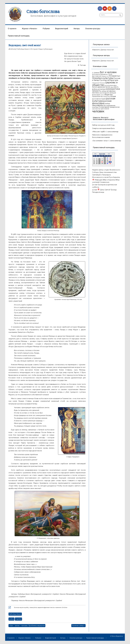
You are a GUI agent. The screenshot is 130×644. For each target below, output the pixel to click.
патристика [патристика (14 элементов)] (106, 97)
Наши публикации (46, 49)
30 (107, 163)
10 (110, 159)
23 (107, 162)
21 (102, 162)
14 (102, 160)
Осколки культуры (93, 29)
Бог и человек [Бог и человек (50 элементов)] (108, 72)
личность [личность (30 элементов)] (97, 91)
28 (102, 163)
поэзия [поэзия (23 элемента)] (113, 96)
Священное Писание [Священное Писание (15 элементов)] (98, 83)
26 (97, 163)
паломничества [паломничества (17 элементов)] (97, 96)
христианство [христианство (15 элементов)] (96, 109)
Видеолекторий (62, 29)
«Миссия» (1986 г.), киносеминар (105, 132)
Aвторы (77, 29)
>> (109, 154)
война (11, 619)
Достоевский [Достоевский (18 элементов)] (97, 76)
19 (97, 162)
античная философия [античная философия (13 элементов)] (111, 85)
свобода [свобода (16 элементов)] (107, 104)
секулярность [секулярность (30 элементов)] (99, 105)
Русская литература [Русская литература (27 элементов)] (109, 80)
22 (105, 162)
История (34, 49)
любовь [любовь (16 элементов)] (104, 91)
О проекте (12, 29)
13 (99, 160)
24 (110, 162)
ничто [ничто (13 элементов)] (102, 95)
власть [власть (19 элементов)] (116, 87)
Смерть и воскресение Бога (103, 128)
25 (94, 163)
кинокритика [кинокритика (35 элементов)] (113, 89)
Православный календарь (19, 36)
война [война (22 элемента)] (95, 89)
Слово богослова (43, 12)
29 (105, 163)
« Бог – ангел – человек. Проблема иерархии (27, 626)
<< (95, 154)
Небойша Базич (23, 49)
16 (107, 160)
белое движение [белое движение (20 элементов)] (99, 87)
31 (110, 163)
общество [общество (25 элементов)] (108, 95)
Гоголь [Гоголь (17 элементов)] (110, 74)
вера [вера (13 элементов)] (112, 87)
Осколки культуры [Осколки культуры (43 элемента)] (103, 78)
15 (105, 160)
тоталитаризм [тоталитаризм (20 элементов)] (104, 107)
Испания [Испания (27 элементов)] (113, 76)
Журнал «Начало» (30, 29)
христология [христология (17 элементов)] (105, 109)
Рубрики (46, 29)
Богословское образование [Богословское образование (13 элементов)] (100, 74)
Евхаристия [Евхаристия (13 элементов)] (105, 76)
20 (99, 162)
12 (97, 160)
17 (110, 160)
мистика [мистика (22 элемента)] (95, 93)
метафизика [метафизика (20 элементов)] (111, 91)
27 (99, 163)
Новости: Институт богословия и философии (104, 118)
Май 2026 (102, 154)
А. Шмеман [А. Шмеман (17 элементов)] (96, 73)
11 (94, 160)
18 (94, 162)
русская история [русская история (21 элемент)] (99, 99)
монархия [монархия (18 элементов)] (105, 93)
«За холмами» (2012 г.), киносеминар (107, 141)
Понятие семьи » (78, 626)
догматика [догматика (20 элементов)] (101, 89)
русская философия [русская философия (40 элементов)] (102, 102)
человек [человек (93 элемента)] (98, 111)
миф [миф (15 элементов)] (100, 93)
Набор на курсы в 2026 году (103, 125)
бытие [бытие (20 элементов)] (108, 87)
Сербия (18, 619)
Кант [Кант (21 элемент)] (119, 76)
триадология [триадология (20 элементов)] (115, 107)
